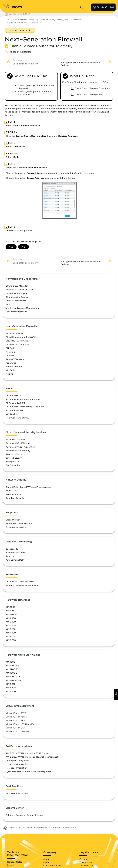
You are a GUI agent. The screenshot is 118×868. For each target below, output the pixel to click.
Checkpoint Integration (17, 760)
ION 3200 (11, 625)
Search (11, 865)
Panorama (11, 363)
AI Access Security (15, 454)
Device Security (14, 458)
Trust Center (86, 862)
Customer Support (53, 865)
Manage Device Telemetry (69, 20)
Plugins (9, 374)
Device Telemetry (47, 20)
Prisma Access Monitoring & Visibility (25, 407)
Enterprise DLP (13, 461)
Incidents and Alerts (16, 552)
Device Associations (16, 301)
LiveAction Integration (17, 764)
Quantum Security (15, 498)
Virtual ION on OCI (15, 728)
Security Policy (13, 494)
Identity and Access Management (23, 308)
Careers (47, 862)
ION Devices (12, 414)
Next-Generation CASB (17, 418)
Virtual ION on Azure (16, 717)
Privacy (83, 859)
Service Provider (14, 366)
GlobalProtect (13, 520)
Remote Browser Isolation (19, 523)
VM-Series (11, 370)
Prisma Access (13, 396)
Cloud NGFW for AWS (17, 341)
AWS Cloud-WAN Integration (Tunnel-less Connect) (32, 757)
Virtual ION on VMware (17, 731)
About (46, 859)
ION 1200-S (11, 614)
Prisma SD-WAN (14, 410)
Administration (69, 827)
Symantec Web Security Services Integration (29, 772)
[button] (116, 694)
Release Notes (15, 862)
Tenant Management (16, 312)
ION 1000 (10, 607)
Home (8, 20)
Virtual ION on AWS (16, 713)
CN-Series (11, 348)
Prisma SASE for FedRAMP (20, 582)
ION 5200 (11, 629)
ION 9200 (11, 640)
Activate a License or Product (20, 289)
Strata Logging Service (17, 297)
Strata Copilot (103, 7)
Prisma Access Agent (16, 527)
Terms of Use (86, 865)
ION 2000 (11, 618)
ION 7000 (11, 633)
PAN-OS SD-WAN (15, 359)
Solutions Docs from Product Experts (24, 815)
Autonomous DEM (15, 560)
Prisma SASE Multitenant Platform (23, 399)
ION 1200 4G (12, 665)
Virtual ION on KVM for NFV (20, 724)
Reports (10, 556)
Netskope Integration (16, 768)
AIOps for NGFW (14, 333)
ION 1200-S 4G (13, 677)
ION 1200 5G (12, 669)
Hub (8, 304)
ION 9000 (11, 636)
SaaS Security (13, 465)
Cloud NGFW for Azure (17, 344)
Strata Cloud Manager (17, 286)
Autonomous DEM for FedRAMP (22, 585)
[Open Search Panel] (82, 7)
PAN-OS (10, 355)
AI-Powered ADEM (15, 403)
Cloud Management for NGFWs (22, 337)
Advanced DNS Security (18, 450)
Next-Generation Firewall (25, 20)
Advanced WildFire (15, 439)
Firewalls (10, 352)
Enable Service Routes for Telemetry (24, 22)
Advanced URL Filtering (18, 443)
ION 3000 (11, 622)
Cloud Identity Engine (17, 293)
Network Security (17, 827)
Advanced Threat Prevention (20, 447)
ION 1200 (10, 611)
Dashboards (12, 549)
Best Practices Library (17, 793)
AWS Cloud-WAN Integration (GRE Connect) (28, 753)
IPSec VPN (11, 491)
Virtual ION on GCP (15, 720)
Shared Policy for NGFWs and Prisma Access (29, 487)
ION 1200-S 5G (13, 680)
